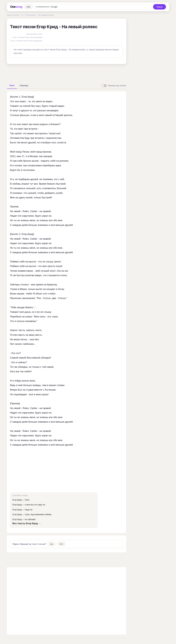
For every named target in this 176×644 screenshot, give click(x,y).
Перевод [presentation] (24, 85)
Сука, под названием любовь (38, 514)
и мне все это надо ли (35, 505)
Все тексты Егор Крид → (27, 523)
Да (52, 544)
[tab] (12, 85)
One (16, 7)
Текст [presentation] (12, 85)
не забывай (30, 519)
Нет (61, 544)
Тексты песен (13, 15)
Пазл (27, 500)
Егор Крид (30, 15)
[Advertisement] (66, 73)
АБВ (28, 7)
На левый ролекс (46, 15)
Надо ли (29, 510)
